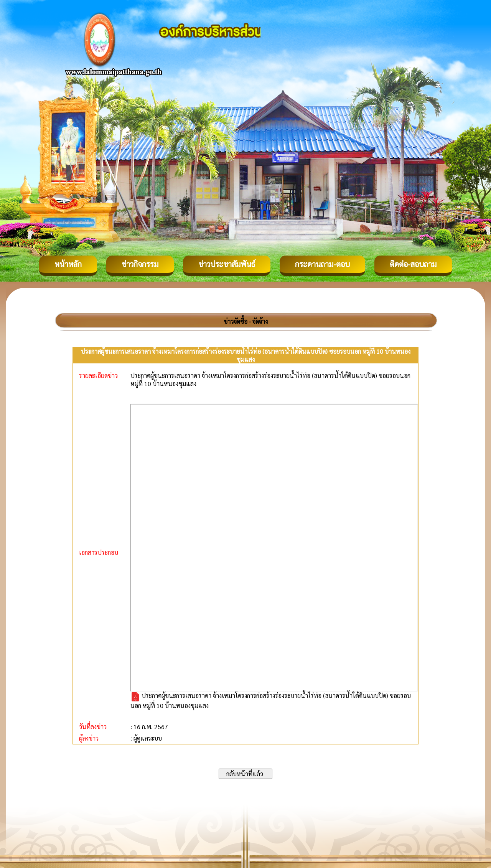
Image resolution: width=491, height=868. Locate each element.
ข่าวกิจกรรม (140, 264)
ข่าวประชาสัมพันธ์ (227, 264)
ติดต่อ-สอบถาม (413, 264)
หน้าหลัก (68, 264)
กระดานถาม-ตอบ (322, 264)
